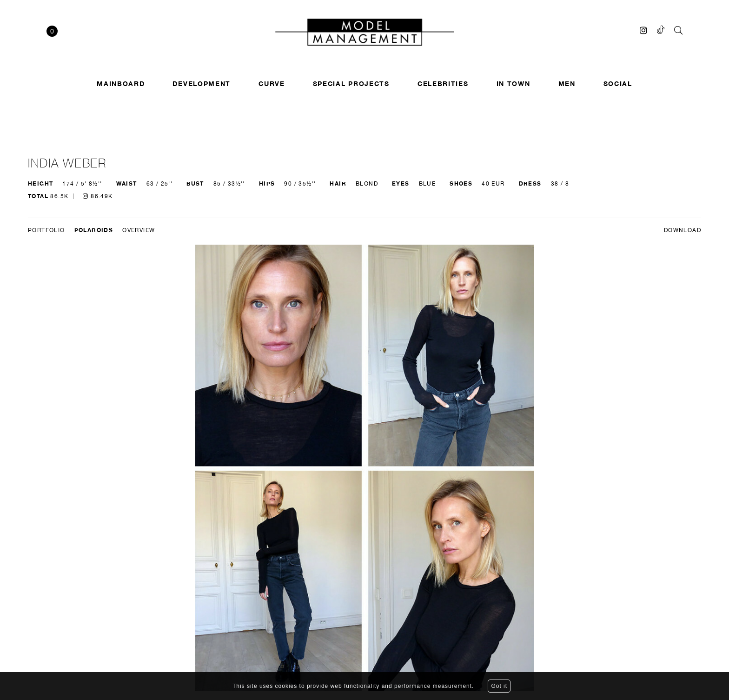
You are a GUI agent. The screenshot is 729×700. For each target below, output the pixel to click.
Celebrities (443, 83)
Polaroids (94, 230)
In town (514, 83)
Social (618, 83)
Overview (139, 230)
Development (202, 83)
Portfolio (46, 230)
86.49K (98, 196)
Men (567, 83)
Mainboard (121, 83)
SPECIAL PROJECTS (351, 83)
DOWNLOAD (683, 230)
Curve (272, 83)
